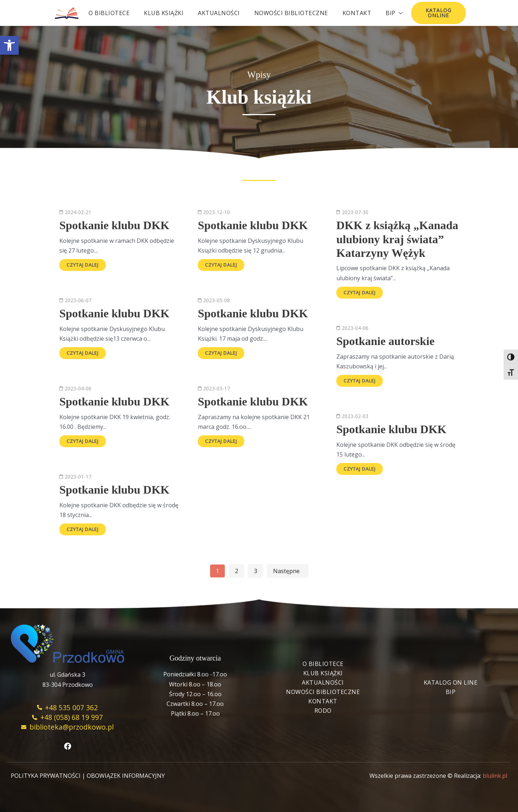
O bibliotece (109, 13)
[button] (9, 45)
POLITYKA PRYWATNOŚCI (46, 776)
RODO (323, 711)
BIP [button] (394, 13)
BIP (451, 692)
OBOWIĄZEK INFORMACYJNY (126, 776)
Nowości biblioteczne (291, 13)
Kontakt (357, 13)
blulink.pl (495, 776)
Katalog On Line (451, 682)
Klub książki (164, 13)
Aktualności (219, 13)
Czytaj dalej (83, 265)
